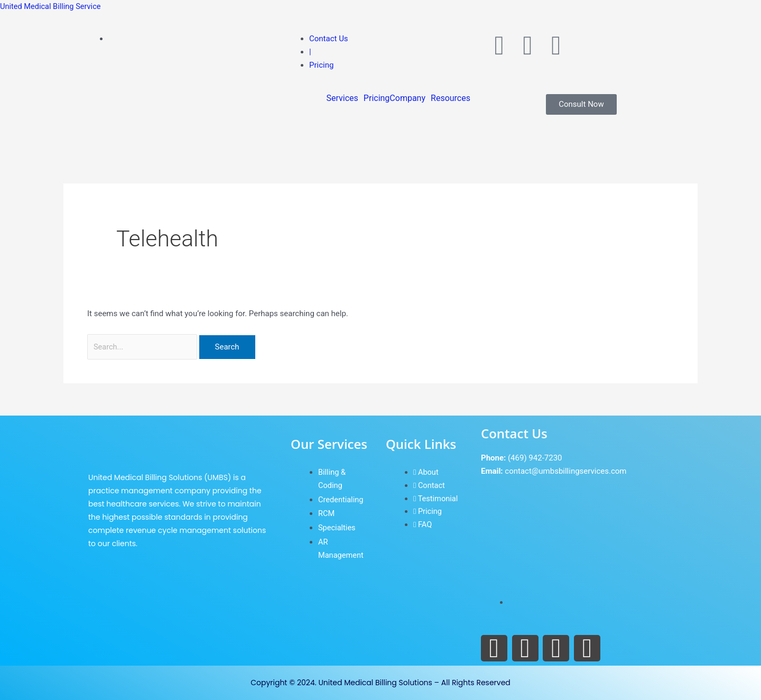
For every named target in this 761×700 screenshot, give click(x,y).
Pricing (377, 98)
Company (407, 98)
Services (342, 98)
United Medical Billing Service (52, 6)
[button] (345, 98)
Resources (451, 98)
